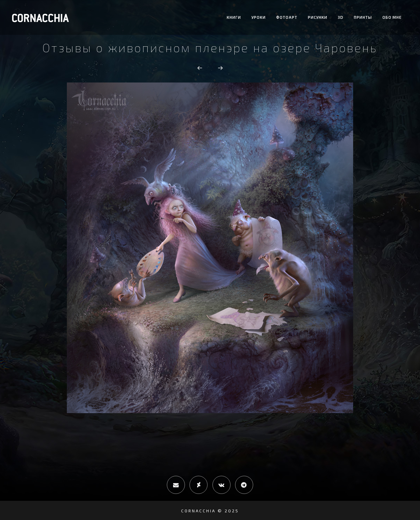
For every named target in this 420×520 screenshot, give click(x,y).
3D (341, 17)
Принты (363, 17)
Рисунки (318, 17)
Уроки (259, 17)
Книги (234, 17)
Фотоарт (287, 17)
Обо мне (392, 17)
